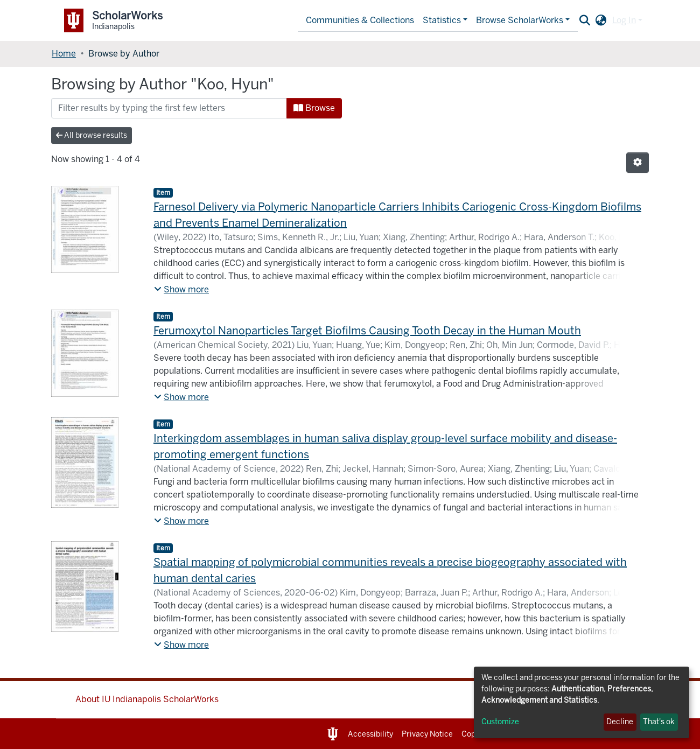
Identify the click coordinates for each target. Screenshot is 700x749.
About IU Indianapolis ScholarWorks (147, 699)
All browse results (92, 135)
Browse (314, 108)
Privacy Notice (427, 734)
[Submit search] (585, 20)
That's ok (659, 722)
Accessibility (370, 734)
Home (64, 54)
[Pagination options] (638, 163)
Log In (624, 20)
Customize (500, 722)
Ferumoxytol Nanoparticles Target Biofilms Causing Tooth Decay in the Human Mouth (367, 331)
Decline (620, 722)
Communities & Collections (360, 20)
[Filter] (169, 108)
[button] (601, 20)
